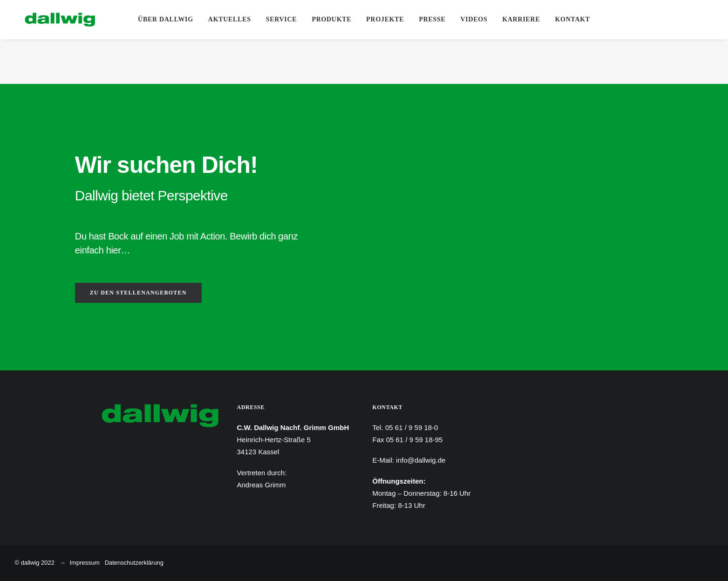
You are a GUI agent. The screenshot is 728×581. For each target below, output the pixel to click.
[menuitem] (166, 20)
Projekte (385, 19)
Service (282, 19)
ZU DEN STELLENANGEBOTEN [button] (138, 293)
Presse (432, 19)
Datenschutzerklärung (134, 563)
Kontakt (572, 19)
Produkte (331, 19)
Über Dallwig (166, 19)
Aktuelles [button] (230, 19)
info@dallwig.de (421, 460)
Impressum (84, 563)
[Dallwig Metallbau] (50, 20)
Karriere (521, 19)
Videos (474, 19)
